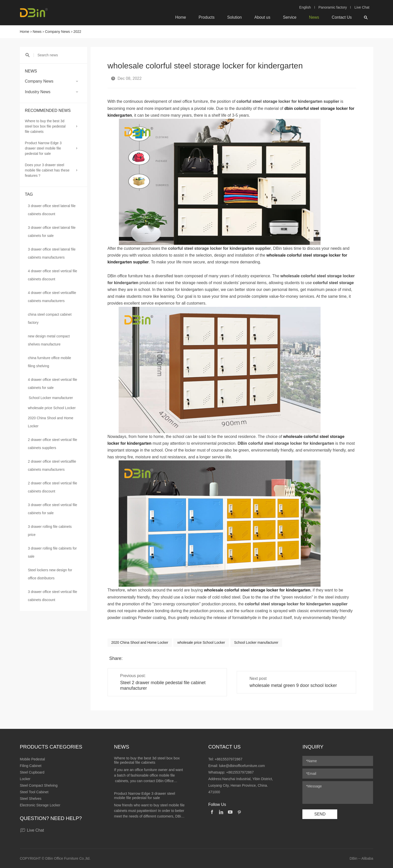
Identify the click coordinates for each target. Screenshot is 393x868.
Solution (234, 17)
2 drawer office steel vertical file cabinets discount (53, 487)
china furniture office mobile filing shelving (50, 362)
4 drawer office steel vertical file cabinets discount (53, 275)
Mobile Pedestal (33, 759)
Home (181, 17)
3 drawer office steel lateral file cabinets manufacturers (52, 253)
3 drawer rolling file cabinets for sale (53, 552)
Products (207, 17)
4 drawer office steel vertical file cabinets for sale (53, 384)
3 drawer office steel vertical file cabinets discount (53, 596)
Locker (25, 779)
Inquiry (313, 747)
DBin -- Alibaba (361, 858)
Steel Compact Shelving (39, 785)
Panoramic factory (333, 7)
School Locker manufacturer (51, 398)
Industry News (38, 92)
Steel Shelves (31, 799)
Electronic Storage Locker (40, 805)
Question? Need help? (51, 818)
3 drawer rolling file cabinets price (50, 531)
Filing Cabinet (31, 766)
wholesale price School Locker (52, 408)
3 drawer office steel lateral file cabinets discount (52, 210)
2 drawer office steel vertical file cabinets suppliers (53, 444)
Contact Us (342, 17)
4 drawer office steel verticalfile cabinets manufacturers (52, 297)
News (314, 17)
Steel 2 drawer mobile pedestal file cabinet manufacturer (163, 685)
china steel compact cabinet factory (50, 318)
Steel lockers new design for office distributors (50, 574)
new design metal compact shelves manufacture (49, 340)
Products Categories (51, 747)
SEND (320, 814)
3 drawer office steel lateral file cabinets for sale (52, 232)
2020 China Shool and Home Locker (51, 422)
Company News (57, 32)
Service (290, 17)
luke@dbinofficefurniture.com (242, 766)
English (305, 7)
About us (262, 17)
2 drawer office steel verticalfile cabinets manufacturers (52, 465)
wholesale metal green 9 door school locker (293, 685)
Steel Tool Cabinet (34, 792)
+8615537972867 (229, 759)
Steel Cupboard (32, 772)
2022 (77, 32)
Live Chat (362, 7)
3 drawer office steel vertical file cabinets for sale (53, 509)
